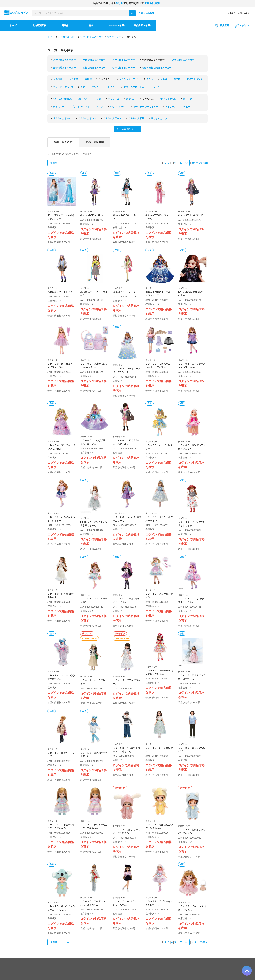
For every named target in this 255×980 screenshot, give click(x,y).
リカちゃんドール (62, 118)
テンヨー (96, 87)
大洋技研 (58, 79)
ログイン (242, 26)
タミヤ (150, 79)
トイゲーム (171, 107)
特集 (91, 25)
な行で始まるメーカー (183, 60)
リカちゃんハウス (160, 118)
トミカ (98, 99)
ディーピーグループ (63, 87)
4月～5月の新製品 (62, 99)
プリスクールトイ (80, 107)
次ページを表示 (200, 163)
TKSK (177, 79)
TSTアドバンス (195, 79)
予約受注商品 (39, 25)
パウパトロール (118, 107)
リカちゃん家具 (136, 118)
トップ (13, 25)
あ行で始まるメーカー (64, 60)
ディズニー (59, 107)
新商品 (65, 25)
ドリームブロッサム (134, 87)
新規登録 (222, 26)
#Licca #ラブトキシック (60, 292)
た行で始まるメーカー (92, 37)
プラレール (114, 99)
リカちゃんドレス (87, 118)
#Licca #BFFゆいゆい (91, 215)
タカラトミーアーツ (129, 79)
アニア (100, 107)
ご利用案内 (230, 13)
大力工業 (74, 79)
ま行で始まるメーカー (94, 68)
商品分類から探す (143, 25)
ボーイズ (83, 99)
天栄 (83, 87)
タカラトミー (114, 37)
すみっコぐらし (168, 99)
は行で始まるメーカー (64, 68)
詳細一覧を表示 (63, 142)
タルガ (163, 79)
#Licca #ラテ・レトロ (124, 292)
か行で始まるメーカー (94, 60)
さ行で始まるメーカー (124, 60)
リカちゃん (148, 99)
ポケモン (131, 99)
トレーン (155, 87)
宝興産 (88, 79)
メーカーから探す (117, 25)
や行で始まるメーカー (124, 68)
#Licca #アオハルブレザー (192, 215)
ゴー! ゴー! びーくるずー (145, 107)
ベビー (187, 107)
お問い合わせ (244, 13)
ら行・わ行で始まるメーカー (157, 68)
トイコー (112, 87)
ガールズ (188, 99)
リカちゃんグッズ (112, 118)
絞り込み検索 (146, 13)
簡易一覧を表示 (95, 142)
